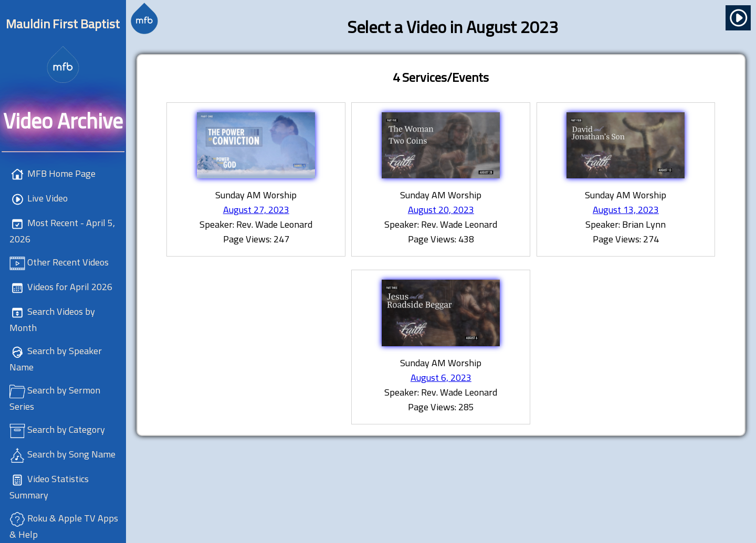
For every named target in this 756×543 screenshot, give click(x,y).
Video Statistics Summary (49, 487)
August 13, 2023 (626, 210)
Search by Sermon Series (55, 398)
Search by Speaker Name (56, 359)
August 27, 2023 (256, 210)
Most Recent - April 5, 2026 (62, 231)
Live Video (48, 198)
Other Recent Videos (68, 262)
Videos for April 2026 (70, 287)
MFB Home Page (61, 173)
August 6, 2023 (441, 377)
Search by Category (66, 429)
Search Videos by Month (52, 320)
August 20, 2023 (441, 210)
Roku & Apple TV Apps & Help (64, 526)
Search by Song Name (71, 454)
